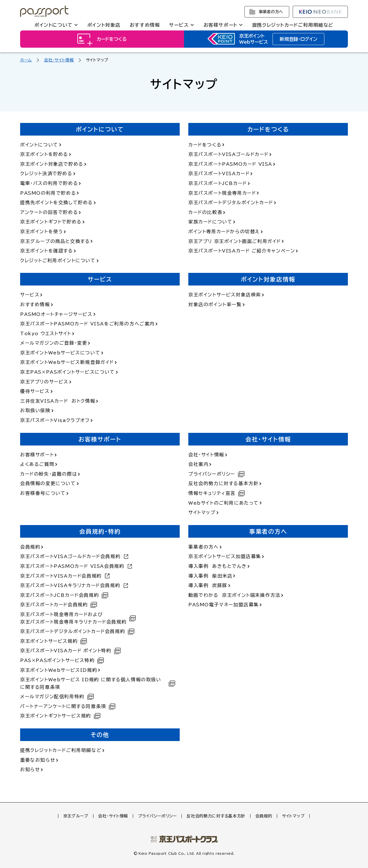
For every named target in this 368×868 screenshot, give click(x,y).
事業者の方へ (271, 12)
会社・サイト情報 (59, 60)
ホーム (26, 60)
